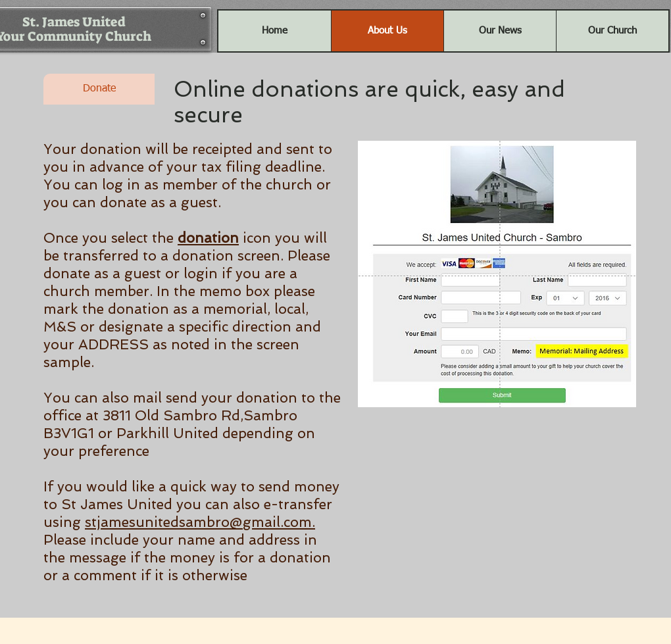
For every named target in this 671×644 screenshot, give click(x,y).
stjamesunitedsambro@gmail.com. (200, 522)
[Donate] (99, 89)
